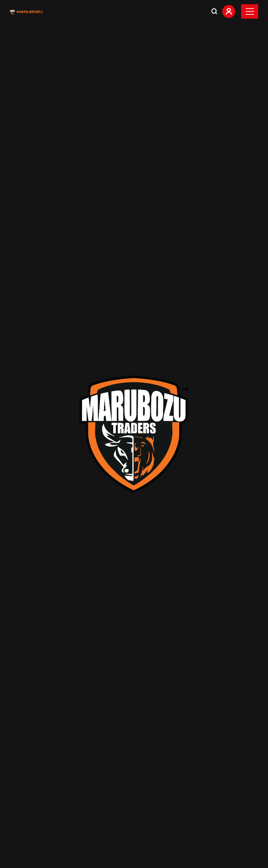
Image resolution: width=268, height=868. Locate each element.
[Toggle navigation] (250, 11)
